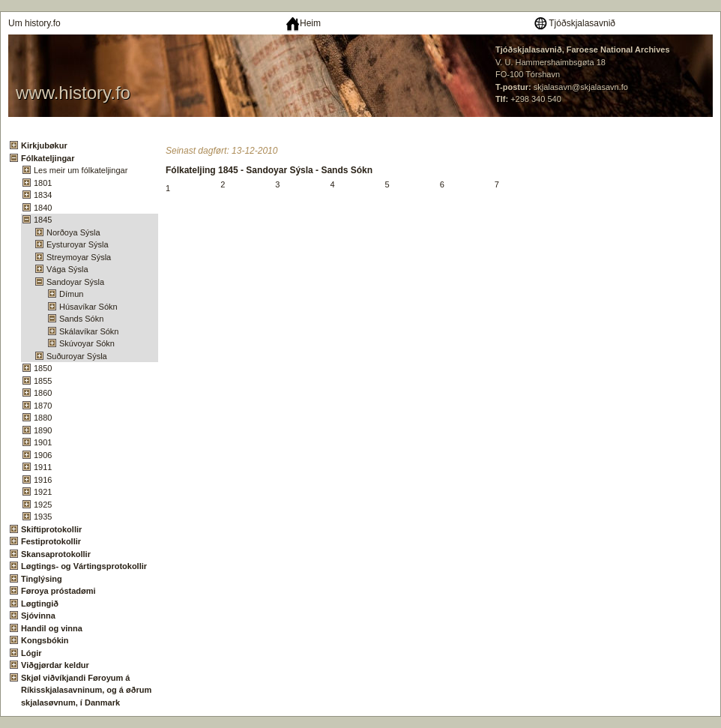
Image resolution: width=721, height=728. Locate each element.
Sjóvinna (38, 616)
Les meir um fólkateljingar (81, 170)
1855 (43, 381)
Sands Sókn (81, 319)
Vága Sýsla (67, 269)
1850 (43, 368)
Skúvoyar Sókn (87, 343)
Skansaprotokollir (56, 554)
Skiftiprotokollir (51, 529)
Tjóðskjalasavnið (574, 23)
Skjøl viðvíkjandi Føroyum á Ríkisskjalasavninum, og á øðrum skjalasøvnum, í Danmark (86, 690)
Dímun (71, 294)
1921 (43, 492)
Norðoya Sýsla (73, 232)
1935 (43, 517)
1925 (43, 505)
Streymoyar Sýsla (79, 257)
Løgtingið (40, 604)
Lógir (31, 653)
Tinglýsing (42, 579)
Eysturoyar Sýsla (78, 244)
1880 (43, 418)
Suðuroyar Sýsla (77, 356)
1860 (43, 393)
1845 (43, 220)
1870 (43, 406)
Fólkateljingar (48, 158)
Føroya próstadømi (58, 591)
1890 (43, 430)
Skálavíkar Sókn (89, 331)
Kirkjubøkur (44, 145)
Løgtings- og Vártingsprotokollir (84, 566)
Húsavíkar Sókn (88, 307)
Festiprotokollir (51, 541)
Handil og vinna (52, 628)
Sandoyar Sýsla (75, 282)
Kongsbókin (45, 640)
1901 (43, 442)
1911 (43, 467)
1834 (43, 195)
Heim (303, 23)
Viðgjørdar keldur (55, 665)
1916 (43, 480)
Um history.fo (34, 23)
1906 (43, 455)
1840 (43, 208)
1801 (43, 183)
